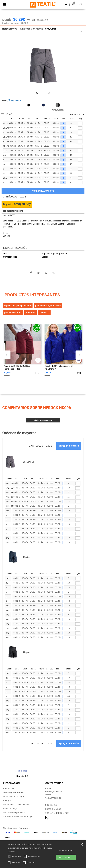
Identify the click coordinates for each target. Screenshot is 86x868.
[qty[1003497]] (80, 128)
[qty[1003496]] (80, 123)
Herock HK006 (9, 215)
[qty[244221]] (80, 151)
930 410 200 (51, 805)
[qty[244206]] (80, 164)
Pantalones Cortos (13, 312)
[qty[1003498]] (80, 133)
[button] (66, 4)
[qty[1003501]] (80, 146)
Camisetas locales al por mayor (18, 817)
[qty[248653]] (80, 183)
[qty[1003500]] (80, 142)
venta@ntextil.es (53, 798)
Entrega (7, 801)
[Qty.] (78, 483)
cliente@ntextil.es (54, 792)
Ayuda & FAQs (10, 809)
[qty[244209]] (80, 160)
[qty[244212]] (80, 174)
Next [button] (81, 68)
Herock (6, 29)
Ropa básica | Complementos (18, 306)
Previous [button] (6, 68)
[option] (43, 66)
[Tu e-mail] (38, 771)
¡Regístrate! (22, 776)
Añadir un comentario (43, 420)
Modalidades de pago (13, 797)
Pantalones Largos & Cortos (48, 306)
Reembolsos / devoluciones (16, 805)
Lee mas (11, 852)
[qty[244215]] (80, 155)
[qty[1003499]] (80, 137)
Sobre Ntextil (9, 789)
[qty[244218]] (80, 178)
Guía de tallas (78, 114)
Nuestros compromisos (14, 813)
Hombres (31, 312)
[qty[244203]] (80, 169)
